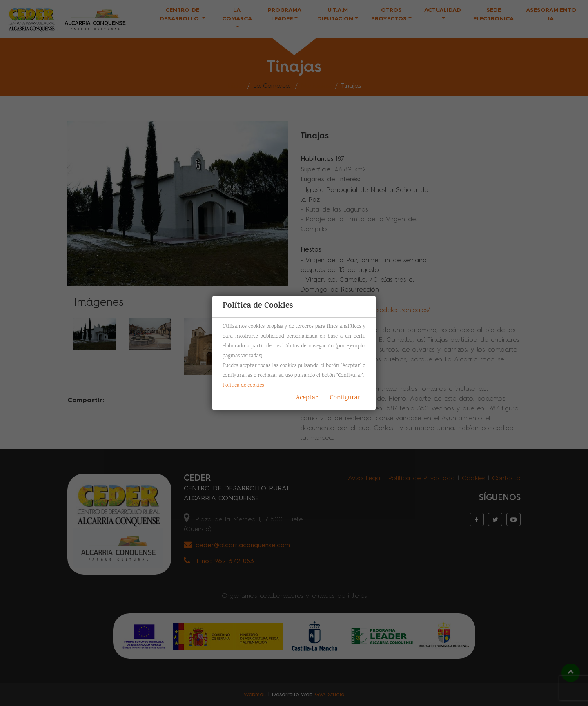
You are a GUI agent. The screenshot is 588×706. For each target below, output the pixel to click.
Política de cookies (243, 385)
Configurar (345, 398)
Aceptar (307, 398)
